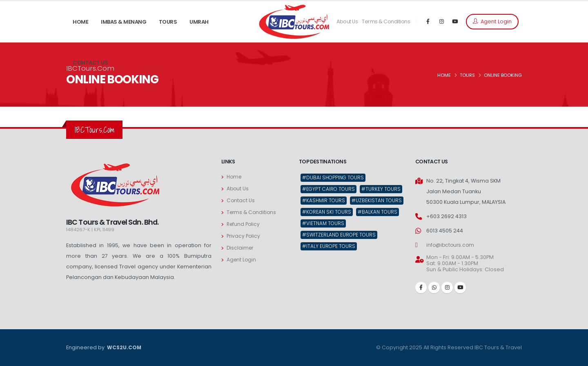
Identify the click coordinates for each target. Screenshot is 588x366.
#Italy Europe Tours (330, 259)
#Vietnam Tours (324, 236)
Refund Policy (244, 224)
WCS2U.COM (124, 347)
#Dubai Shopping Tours (335, 177)
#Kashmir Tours (372, 201)
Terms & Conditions (386, 21)
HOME (444, 75)
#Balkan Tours (381, 224)
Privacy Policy (244, 236)
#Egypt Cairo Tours (330, 189)
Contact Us (241, 200)
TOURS (467, 75)
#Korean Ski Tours (328, 224)
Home (235, 177)
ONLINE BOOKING (503, 75)
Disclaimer (241, 248)
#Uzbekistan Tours (328, 213)
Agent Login (492, 21)
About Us (347, 21)
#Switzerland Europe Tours (341, 248)
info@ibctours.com (451, 245)
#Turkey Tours (323, 201)
